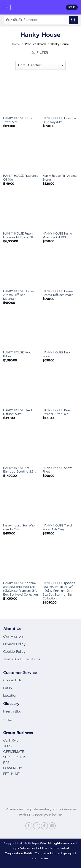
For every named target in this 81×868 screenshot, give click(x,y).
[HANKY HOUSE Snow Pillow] (60, 446)
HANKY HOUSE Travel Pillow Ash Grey (57, 527)
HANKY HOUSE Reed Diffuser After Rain (57, 412)
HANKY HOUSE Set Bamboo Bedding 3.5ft (19, 470)
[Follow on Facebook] (29, 826)
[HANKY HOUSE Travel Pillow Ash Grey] (60, 503)
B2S (6, 763)
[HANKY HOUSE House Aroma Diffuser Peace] (60, 269)
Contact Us (12, 680)
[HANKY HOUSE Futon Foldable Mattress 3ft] (21, 211)
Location (10, 696)
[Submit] (73, 20)
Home (16, 44)
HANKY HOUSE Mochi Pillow (18, 354)
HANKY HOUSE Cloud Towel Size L (18, 120)
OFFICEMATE (14, 752)
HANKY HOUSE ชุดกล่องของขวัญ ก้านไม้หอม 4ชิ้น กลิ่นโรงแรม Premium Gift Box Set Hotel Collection (21, 589)
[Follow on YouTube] (52, 826)
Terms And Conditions (22, 659)
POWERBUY (13, 768)
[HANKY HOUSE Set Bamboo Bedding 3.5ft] (21, 446)
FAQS (8, 688)
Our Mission (13, 636)
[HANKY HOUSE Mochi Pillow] (21, 330)
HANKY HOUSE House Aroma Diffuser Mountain (18, 295)
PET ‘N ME (11, 774)
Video (8, 720)
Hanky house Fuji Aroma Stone (60, 178)
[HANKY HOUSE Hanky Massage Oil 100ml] (60, 211)
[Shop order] (40, 65)
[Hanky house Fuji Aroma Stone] (60, 154)
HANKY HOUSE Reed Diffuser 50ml (17, 412)
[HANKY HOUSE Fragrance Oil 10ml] (21, 154)
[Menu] (7, 7)
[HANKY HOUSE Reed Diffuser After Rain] (60, 388)
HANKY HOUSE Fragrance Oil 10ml (21, 178)
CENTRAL (11, 740)
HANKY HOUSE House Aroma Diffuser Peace (58, 293)
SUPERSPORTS (15, 757)
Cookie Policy (14, 652)
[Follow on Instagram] (37, 826)
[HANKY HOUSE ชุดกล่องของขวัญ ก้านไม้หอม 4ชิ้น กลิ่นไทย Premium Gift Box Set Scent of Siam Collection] (60, 561)
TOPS (7, 746)
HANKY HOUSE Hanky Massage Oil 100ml (58, 236)
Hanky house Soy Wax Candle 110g (19, 527)
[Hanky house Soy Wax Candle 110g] (21, 503)
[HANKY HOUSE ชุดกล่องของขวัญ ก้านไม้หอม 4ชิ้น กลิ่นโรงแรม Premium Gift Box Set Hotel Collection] (21, 561)
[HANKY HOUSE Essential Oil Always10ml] (60, 96)
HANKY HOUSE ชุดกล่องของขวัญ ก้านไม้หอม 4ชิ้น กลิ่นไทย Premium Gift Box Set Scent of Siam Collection (59, 591)
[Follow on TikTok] (44, 826)
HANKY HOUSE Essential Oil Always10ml (60, 120)
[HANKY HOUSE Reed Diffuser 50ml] (21, 388)
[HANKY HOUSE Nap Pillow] (60, 330)
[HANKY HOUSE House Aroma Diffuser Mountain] (21, 269)
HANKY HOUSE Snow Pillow (57, 470)
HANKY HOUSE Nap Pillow (56, 354)
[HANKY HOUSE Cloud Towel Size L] (21, 96)
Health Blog (13, 711)
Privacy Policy (14, 644)
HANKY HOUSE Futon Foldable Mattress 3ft (18, 236)
